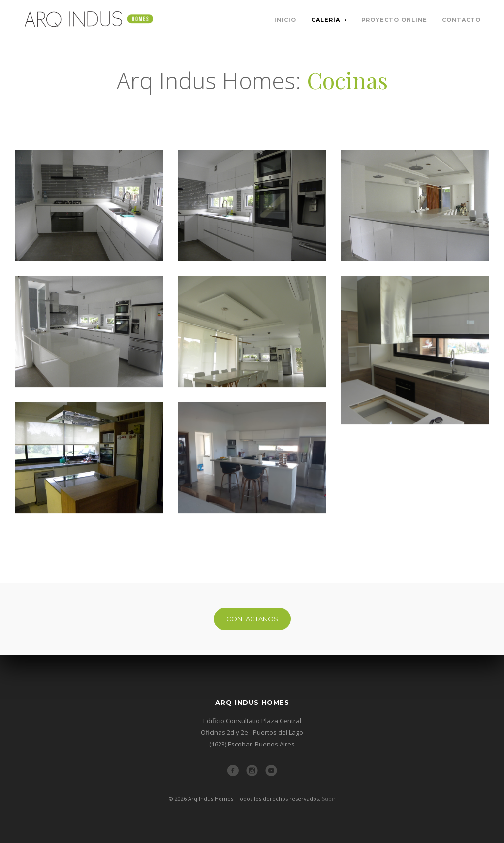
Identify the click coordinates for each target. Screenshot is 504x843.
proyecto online (394, 20)
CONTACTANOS (252, 619)
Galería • (329, 20)
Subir (329, 798)
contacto (461, 20)
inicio (285, 20)
